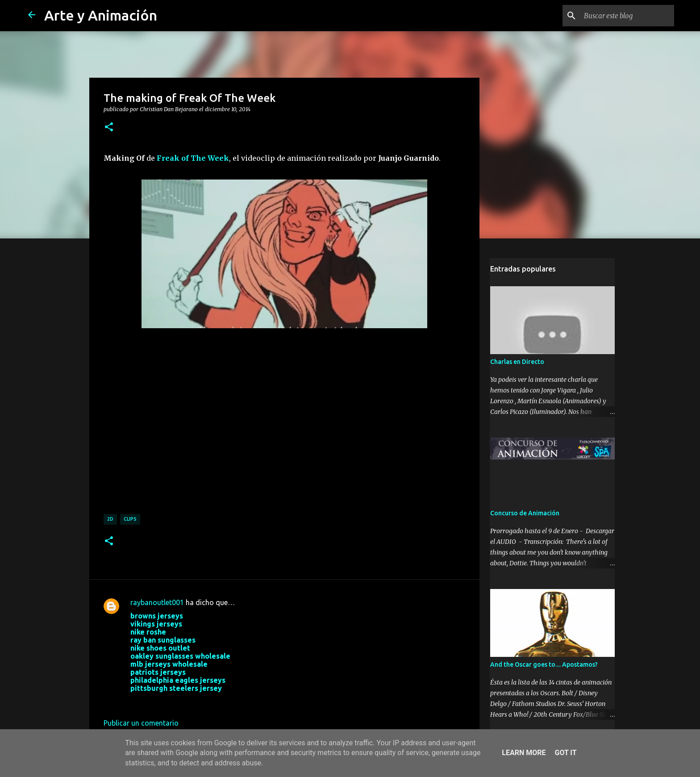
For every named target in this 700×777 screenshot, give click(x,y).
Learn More (524, 753)
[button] (109, 127)
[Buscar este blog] (627, 16)
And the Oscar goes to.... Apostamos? (544, 665)
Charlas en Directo (517, 363)
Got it (565, 753)
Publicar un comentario (141, 723)
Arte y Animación (101, 15)
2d (110, 519)
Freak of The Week (193, 158)
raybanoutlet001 (157, 602)
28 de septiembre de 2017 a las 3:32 (188, 702)
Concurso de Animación (524, 514)
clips (130, 519)
